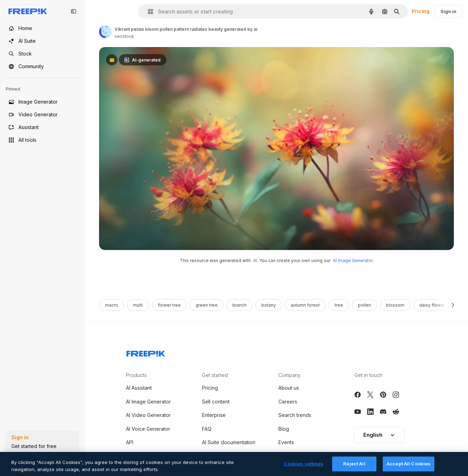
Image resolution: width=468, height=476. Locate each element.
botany (269, 305)
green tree (207, 305)
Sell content (216, 402)
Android (135, 456)
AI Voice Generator (148, 429)
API (130, 442)
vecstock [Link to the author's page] (124, 36)
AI (255, 260)
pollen (365, 305)
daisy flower (432, 305)
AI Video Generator (148, 415)
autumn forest (305, 305)
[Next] (453, 305)
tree (339, 305)
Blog (284, 429)
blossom (395, 305)
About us (289, 388)
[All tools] (42, 140)
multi (138, 305)
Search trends (295, 415)
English (379, 435)
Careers (288, 402)
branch (239, 305)
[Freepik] (28, 11)
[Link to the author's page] (105, 32)
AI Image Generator (148, 402)
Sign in (448, 11)
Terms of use (217, 456)
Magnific (288, 456)
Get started (215, 375)
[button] (148, 11)
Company (290, 375)
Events (286, 442)
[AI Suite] (42, 41)
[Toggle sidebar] (74, 11)
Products (136, 375)
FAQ (207, 429)
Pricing (421, 11)
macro (112, 305)
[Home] (42, 28)
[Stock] (42, 54)
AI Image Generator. (353, 260)
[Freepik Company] (146, 352)
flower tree (169, 305)
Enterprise (214, 415)
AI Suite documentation (229, 442)
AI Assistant (139, 388)
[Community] (42, 66)
